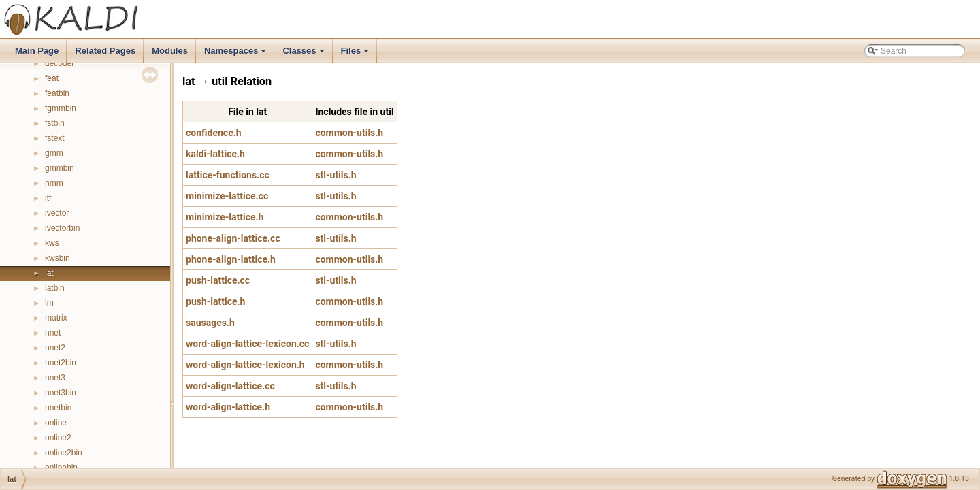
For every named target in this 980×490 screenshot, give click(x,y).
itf (48, 198)
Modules (170, 51)
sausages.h (210, 323)
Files (356, 54)
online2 (58, 438)
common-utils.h (349, 133)
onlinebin (61, 468)
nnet (53, 333)
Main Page (37, 51)
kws (52, 243)
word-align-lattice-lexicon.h (245, 365)
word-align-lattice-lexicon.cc (247, 344)
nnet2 (55, 348)
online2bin (64, 453)
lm (49, 303)
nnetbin (58, 408)
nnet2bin (61, 363)
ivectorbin (62, 228)
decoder (60, 63)
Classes (304, 54)
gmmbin (60, 168)
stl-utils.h (336, 175)
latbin (55, 288)
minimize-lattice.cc (227, 196)
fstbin (55, 123)
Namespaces (236, 54)
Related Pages (105, 51)
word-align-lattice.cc (230, 386)
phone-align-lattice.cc (233, 238)
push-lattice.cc (218, 280)
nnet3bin (61, 393)
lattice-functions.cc (228, 175)
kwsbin (58, 258)
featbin (57, 93)
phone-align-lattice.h (231, 259)
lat (49, 273)
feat (52, 78)
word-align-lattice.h (228, 407)
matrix (56, 318)
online (56, 423)
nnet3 (55, 378)
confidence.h (214, 133)
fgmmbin (61, 108)
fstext (55, 138)
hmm (54, 183)
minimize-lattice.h (225, 217)
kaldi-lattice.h (215, 154)
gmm (54, 153)
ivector (57, 213)
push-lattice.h (215, 301)
